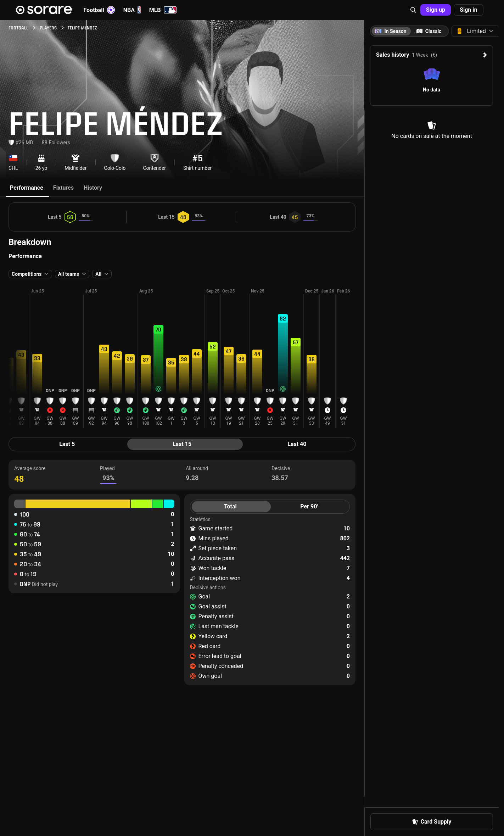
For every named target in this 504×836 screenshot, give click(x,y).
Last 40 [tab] (297, 444)
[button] (413, 10)
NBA (132, 10)
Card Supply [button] (432, 822)
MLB (163, 10)
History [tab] (93, 188)
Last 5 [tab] (67, 444)
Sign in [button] (468, 10)
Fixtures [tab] (63, 188)
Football (99, 10)
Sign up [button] (436, 10)
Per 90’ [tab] (309, 506)
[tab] (429, 31)
